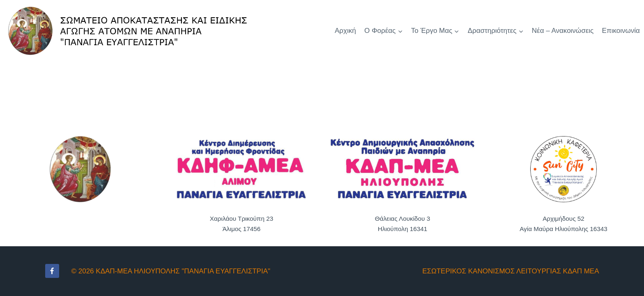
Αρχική (345, 31)
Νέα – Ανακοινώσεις (563, 31)
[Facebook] (52, 271)
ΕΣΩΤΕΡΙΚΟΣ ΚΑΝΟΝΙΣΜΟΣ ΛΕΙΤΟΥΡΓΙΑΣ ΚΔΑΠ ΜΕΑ (511, 271)
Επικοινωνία (621, 31)
